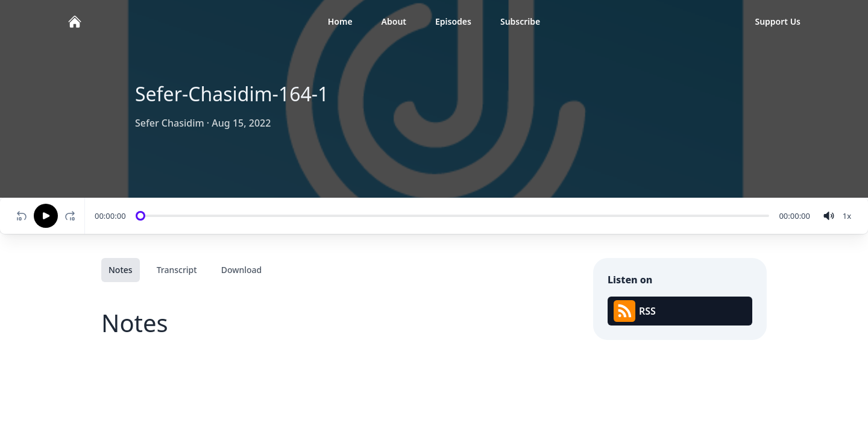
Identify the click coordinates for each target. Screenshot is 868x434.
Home (340, 21)
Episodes (453, 21)
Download (242, 270)
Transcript (177, 270)
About (394, 21)
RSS (635, 311)
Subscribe (520, 21)
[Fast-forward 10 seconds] (72, 216)
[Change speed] (847, 216)
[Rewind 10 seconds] (22, 216)
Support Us (778, 21)
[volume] (829, 216)
